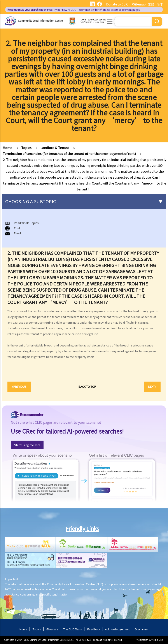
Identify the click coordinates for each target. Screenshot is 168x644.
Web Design (142, 640)
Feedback (94, 629)
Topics (26, 148)
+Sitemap (139, 4)
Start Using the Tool (27, 445)
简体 (160, 4)
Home (7, 148)
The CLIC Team (73, 629)
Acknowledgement (117, 629)
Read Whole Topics (26, 223)
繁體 (151, 4)
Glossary (52, 629)
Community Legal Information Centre (40, 21)
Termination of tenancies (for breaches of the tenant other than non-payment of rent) (69, 153)
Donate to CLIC (117, 4)
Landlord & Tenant (55, 148)
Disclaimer (142, 629)
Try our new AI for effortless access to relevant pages (73, 10)
